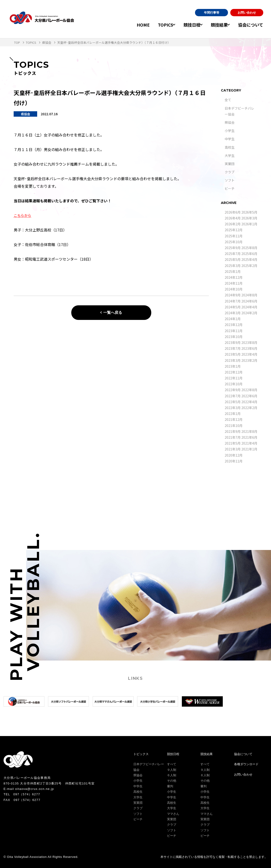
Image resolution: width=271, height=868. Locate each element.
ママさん (173, 814)
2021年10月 (234, 426)
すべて (172, 764)
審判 (170, 786)
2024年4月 (249, 307)
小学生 (230, 131)
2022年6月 (249, 396)
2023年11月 (234, 331)
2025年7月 (233, 254)
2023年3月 (233, 360)
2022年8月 (249, 390)
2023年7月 (233, 348)
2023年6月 (249, 348)
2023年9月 (233, 342)
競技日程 (185, 25)
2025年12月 (234, 230)
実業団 (230, 164)
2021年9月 (233, 431)
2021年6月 (249, 437)
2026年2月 (233, 224)
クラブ (230, 172)
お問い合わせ (247, 13)
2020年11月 (234, 461)
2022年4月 (249, 402)
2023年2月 (249, 360)
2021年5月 (233, 443)
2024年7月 (233, 301)
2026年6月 (233, 212)
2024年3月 (233, 313)
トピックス (141, 754)
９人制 (172, 770)
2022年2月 (249, 408)
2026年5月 (249, 212)
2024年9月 (233, 295)
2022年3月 (233, 408)
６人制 (172, 775)
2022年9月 (233, 390)
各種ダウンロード (246, 764)
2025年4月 (249, 259)
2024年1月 (233, 319)
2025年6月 (249, 254)
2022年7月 (233, 396)
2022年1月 (233, 414)
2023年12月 (234, 325)
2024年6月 (249, 301)
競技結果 (216, 25)
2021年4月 (249, 443)
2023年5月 (233, 354)
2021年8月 (249, 431)
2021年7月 (233, 437)
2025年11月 (234, 236)
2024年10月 (234, 289)
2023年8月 (249, 342)
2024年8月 (249, 295)
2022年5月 (233, 402)
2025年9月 (233, 248)
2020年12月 (234, 455)
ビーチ (230, 188)
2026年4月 (233, 218)
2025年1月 (233, 271)
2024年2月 (249, 313)
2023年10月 (234, 337)
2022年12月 (234, 372)
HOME (133, 25)
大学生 (230, 155)
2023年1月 (233, 366)
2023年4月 (249, 354)
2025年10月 (234, 242)
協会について (251, 25)
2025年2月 (249, 266)
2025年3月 (233, 266)
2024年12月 (234, 277)
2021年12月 (234, 419)
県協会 (230, 122)
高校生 (230, 147)
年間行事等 (212, 13)
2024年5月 (233, 307)
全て (228, 100)
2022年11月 (234, 378)
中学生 (230, 139)
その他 (172, 781)
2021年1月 (249, 449)
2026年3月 (249, 218)
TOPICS (156, 25)
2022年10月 (234, 384)
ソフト (230, 180)
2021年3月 (233, 449)
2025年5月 (233, 259)
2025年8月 (249, 248)
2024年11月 (234, 283)
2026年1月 (249, 224)
